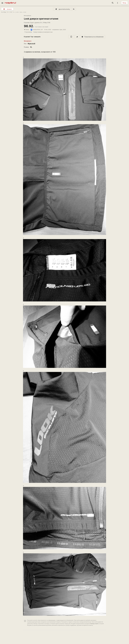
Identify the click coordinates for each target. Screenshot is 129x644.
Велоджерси (27, 16)
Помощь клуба (94, 624)
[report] (93, 37)
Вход (124, 3)
